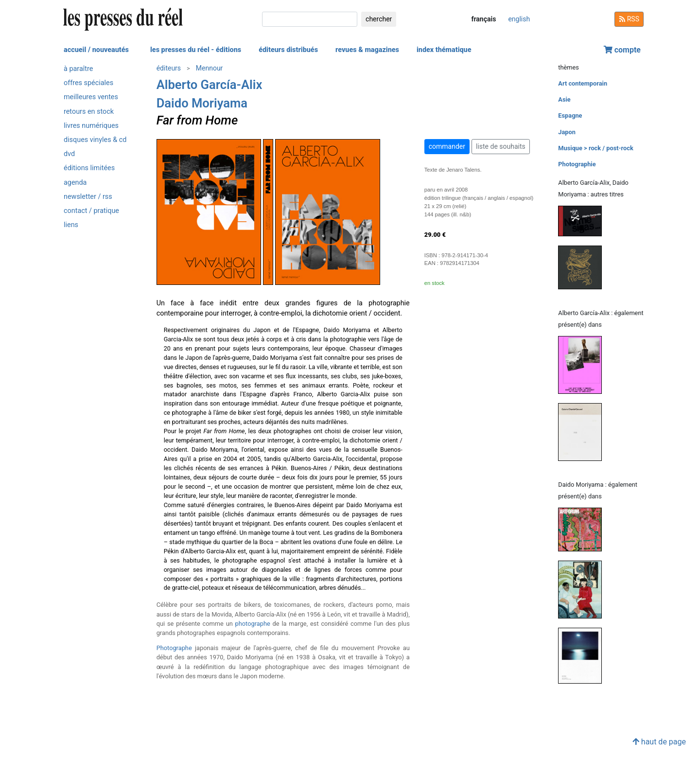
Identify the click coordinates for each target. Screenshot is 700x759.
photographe (253, 624)
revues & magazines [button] (367, 50)
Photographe (174, 648)
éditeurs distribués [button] (288, 50)
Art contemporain (583, 83)
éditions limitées (89, 168)
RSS (629, 19)
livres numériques (91, 126)
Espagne (570, 115)
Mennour (210, 68)
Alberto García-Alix (210, 85)
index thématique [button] (444, 50)
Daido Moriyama (202, 103)
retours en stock (89, 112)
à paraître (78, 69)
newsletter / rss (88, 197)
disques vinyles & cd (95, 140)
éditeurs (169, 68)
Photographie (577, 164)
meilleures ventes (91, 97)
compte (622, 50)
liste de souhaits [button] (501, 146)
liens (71, 225)
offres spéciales (88, 83)
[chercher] (310, 19)
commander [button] (447, 146)
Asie (564, 99)
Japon (567, 132)
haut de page (659, 742)
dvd (69, 154)
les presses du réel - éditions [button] (196, 50)
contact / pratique (91, 211)
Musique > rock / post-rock (596, 148)
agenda (75, 183)
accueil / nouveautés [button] (96, 50)
